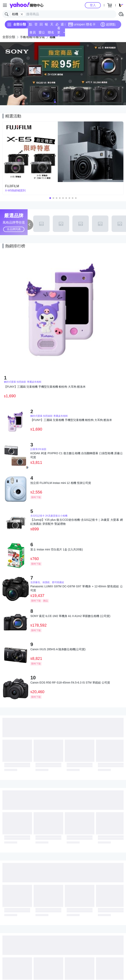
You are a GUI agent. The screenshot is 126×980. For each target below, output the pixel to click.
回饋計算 (41, 26)
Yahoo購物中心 (26, 5)
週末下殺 (62, 26)
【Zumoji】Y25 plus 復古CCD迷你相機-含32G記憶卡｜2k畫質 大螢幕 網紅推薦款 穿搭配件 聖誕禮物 (77, 522)
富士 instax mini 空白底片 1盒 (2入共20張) (57, 549)
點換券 (31, 26)
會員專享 (33, 34)
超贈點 (108, 24)
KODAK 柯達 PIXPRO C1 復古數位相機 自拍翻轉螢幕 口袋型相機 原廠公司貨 (77, 455)
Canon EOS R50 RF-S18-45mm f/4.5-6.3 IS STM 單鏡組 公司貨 (70, 683)
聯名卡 (51, 34)
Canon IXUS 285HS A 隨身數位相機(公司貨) (58, 649)
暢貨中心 (46, 26)
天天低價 (52, 26)
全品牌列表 (14, 229)
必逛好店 (57, 26)
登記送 (36, 26)
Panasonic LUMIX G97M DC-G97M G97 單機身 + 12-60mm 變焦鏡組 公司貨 (77, 588)
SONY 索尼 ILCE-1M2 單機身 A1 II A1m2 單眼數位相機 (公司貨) (70, 616)
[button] (55, 102)
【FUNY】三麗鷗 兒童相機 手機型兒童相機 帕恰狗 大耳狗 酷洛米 (71, 420)
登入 (93, 5)
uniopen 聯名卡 (82, 24)
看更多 (61, 32)
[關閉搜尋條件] (22, 14)
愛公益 (42, 34)
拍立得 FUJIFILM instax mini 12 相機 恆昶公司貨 (61, 483)
